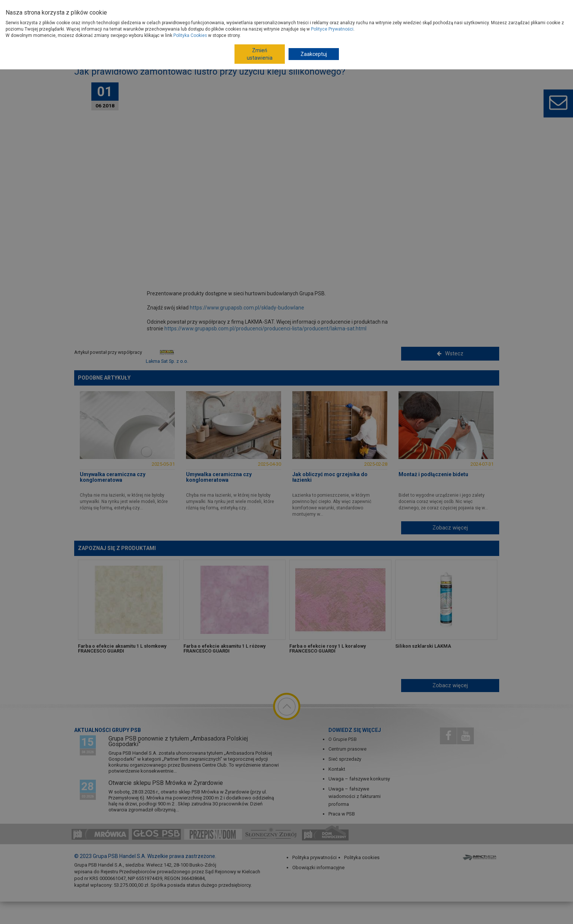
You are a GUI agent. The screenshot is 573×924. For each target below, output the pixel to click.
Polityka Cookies (190, 35)
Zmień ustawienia (260, 54)
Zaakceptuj (314, 54)
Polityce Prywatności (332, 29)
